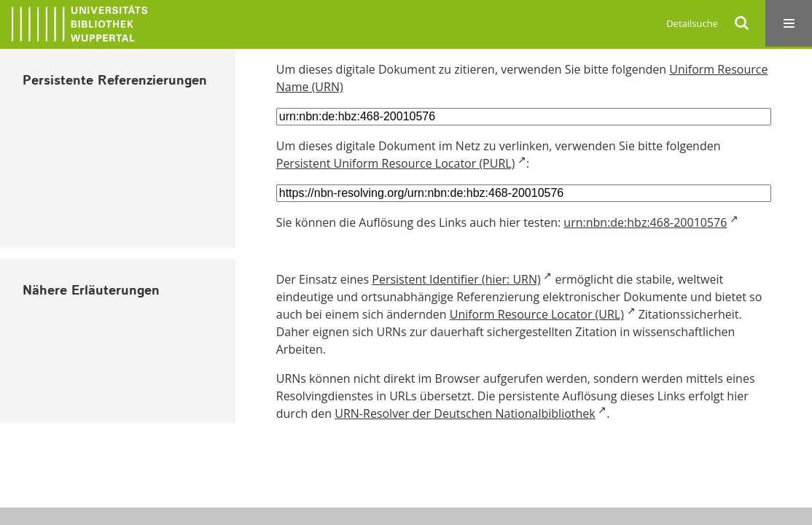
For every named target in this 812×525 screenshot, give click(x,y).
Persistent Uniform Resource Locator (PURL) (396, 163)
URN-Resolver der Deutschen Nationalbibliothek (465, 413)
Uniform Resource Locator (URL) (537, 314)
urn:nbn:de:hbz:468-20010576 (645, 222)
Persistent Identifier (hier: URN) (456, 279)
